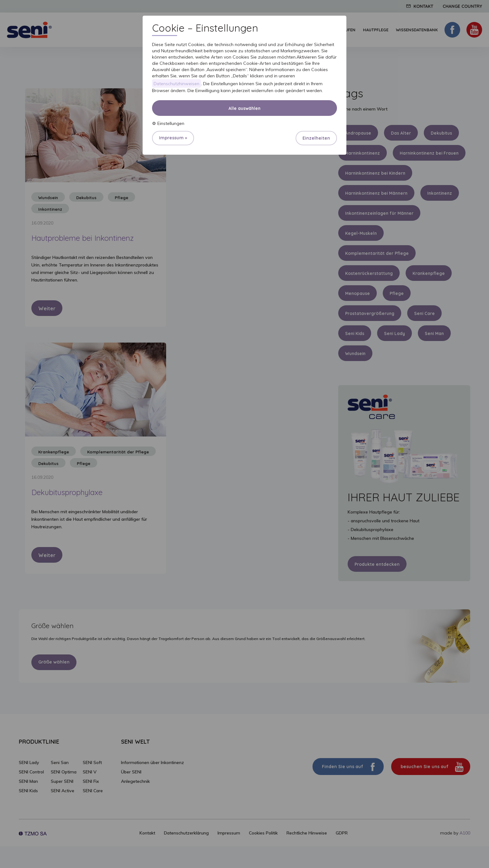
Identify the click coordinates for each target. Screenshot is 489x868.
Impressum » (173, 138)
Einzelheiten (316, 138)
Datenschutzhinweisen (177, 84)
